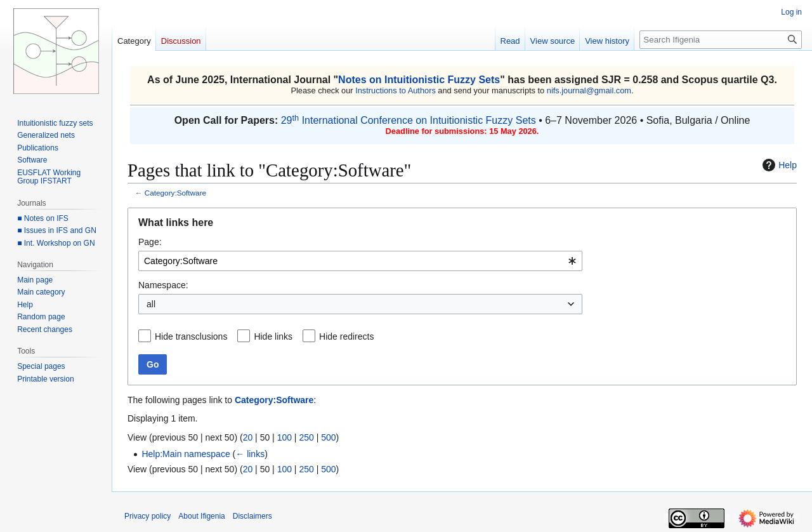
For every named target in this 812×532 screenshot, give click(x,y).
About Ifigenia (201, 516)
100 (285, 437)
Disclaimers (252, 516)
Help (778, 165)
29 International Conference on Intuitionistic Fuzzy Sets (409, 120)
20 (248, 437)
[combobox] (360, 261)
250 (306, 437)
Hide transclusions (191, 336)
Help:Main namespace (186, 454)
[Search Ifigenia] (721, 40)
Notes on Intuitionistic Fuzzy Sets (419, 80)
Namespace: (163, 285)
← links (250, 454)
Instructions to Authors (396, 90)
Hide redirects (346, 336)
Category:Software (175, 193)
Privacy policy (147, 516)
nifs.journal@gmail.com (589, 90)
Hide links (273, 336)
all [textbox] (151, 304)
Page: (150, 242)
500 (328, 437)
